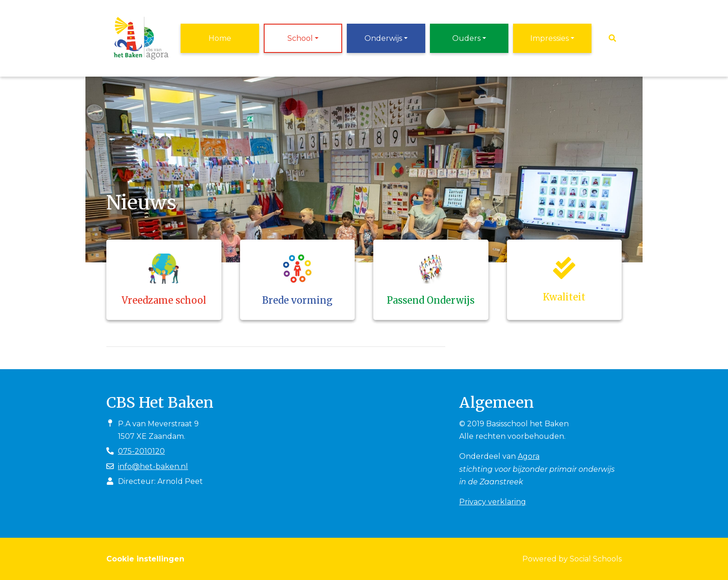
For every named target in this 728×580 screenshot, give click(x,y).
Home (220, 38)
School (300, 38)
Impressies (549, 38)
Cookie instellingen (145, 559)
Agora (529, 456)
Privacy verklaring (493, 502)
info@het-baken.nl (153, 466)
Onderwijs (383, 38)
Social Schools (596, 559)
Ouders (466, 38)
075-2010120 (141, 451)
